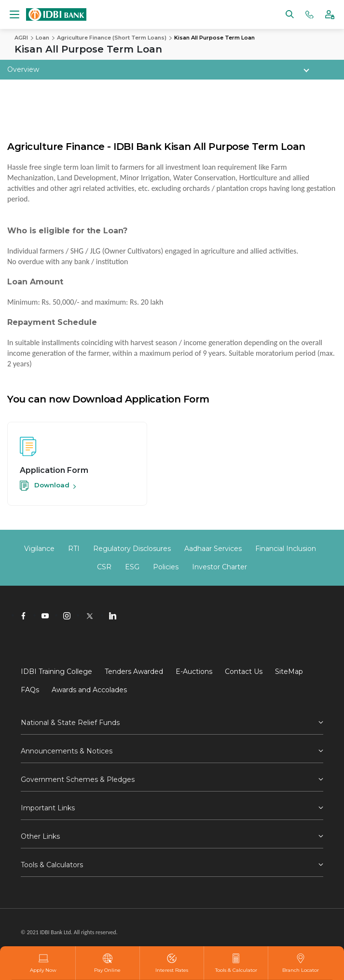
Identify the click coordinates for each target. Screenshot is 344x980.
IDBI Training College (56, 671)
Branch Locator (301, 963)
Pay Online (107, 963)
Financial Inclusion (286, 549)
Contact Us (244, 671)
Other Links (40, 836)
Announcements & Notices (67, 751)
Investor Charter (220, 567)
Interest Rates (172, 963)
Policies (166, 567)
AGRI (21, 38)
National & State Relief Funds (70, 723)
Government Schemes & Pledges (78, 779)
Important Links (48, 808)
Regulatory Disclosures (132, 549)
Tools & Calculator (236, 963)
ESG (132, 567)
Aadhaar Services (213, 549)
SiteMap (289, 671)
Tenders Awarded (134, 671)
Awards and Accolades (89, 690)
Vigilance (39, 549)
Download (45, 485)
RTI (74, 549)
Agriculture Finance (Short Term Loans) (112, 38)
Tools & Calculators (52, 865)
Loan (42, 38)
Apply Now (43, 963)
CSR (104, 567)
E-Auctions (194, 671)
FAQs (30, 690)
